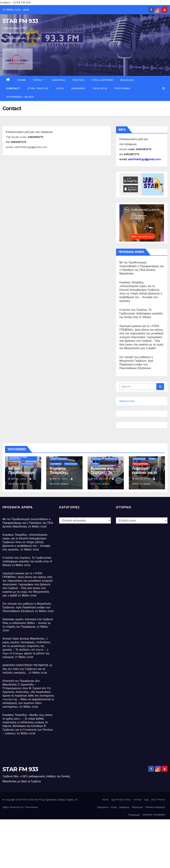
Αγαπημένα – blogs (20, 97)
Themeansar (31, 807)
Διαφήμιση (78, 88)
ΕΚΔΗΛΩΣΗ (127, 80)
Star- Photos (38, 88)
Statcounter (127, 401)
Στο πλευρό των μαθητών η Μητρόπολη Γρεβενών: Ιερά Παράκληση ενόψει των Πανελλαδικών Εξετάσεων (27, 607)
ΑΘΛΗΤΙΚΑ (59, 80)
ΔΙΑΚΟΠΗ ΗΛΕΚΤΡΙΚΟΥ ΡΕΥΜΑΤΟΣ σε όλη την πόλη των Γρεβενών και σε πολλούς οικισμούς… (27, 669)
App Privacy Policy (121, 800)
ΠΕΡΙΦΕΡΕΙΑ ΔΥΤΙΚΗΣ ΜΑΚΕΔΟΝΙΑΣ (18, 458)
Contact (13, 88)
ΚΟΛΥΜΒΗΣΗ (56, 464)
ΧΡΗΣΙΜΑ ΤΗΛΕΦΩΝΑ (154, 815)
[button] (164, 88)
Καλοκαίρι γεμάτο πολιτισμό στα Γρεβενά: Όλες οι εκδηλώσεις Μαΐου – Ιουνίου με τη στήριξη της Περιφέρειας (28, 623)
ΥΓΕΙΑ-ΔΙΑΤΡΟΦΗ (102, 80)
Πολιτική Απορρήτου (155, 807)
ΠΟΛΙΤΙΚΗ (78, 80)
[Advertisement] (85, 843)
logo (60, 88)
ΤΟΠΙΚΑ (39, 80)
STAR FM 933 (20, 21)
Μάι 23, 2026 (143, 479)
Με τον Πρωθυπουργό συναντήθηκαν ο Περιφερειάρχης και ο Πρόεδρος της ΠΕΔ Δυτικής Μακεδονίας (28, 523)
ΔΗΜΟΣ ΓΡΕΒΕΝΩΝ (59, 459)
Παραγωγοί (100, 88)
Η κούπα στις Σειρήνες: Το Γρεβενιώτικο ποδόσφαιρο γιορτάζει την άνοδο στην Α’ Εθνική (141, 313)
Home (21, 80)
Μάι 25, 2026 (19, 479)
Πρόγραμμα (122, 88)
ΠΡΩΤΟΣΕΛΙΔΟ (27, 464)
